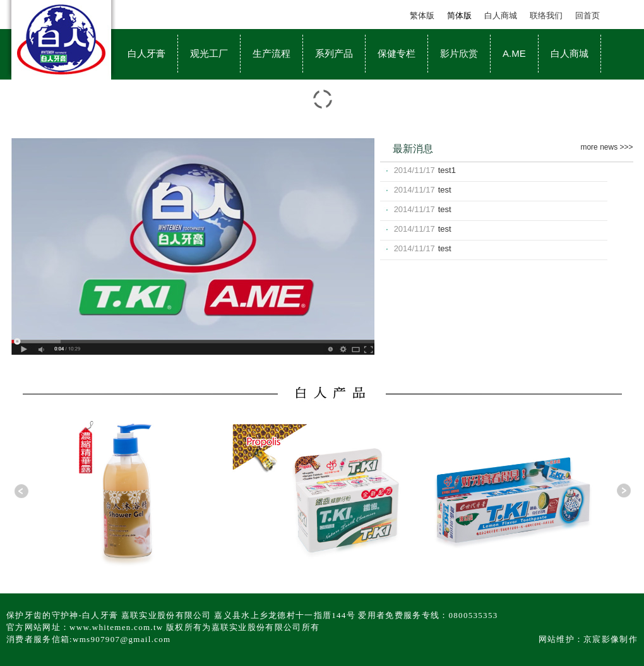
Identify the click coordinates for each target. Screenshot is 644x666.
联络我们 (546, 15)
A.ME (514, 53)
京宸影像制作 (611, 639)
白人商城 (501, 15)
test (445, 190)
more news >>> (606, 147)
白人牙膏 (146, 53)
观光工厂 (209, 53)
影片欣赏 (459, 53)
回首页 (587, 15)
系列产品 (334, 53)
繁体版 (422, 15)
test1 (447, 170)
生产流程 (271, 53)
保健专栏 (397, 53)
